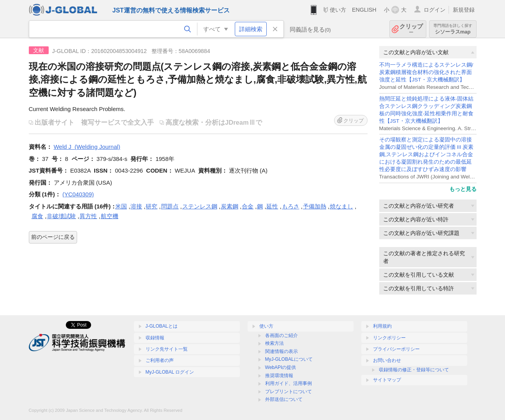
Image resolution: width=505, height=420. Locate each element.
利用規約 (382, 326)
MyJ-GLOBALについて (289, 359)
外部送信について (284, 399)
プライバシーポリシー (396, 349)
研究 (151, 206)
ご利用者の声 (160, 360)
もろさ (291, 206)
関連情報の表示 (282, 351)
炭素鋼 (230, 206)
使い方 (338, 10)
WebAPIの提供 (281, 367)
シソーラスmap (453, 29)
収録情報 (155, 338)
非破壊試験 (61, 216)
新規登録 (464, 10)
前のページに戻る (53, 237)
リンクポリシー (389, 338)
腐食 (37, 216)
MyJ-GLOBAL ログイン (170, 372)
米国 (121, 206)
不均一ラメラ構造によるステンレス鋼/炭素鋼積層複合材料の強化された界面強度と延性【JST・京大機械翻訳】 (426, 72)
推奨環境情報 (279, 376)
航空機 (110, 216)
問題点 (170, 206)
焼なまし (341, 206)
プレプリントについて (289, 392)
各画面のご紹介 (282, 335)
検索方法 (274, 343)
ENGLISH (364, 10)
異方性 (88, 216)
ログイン (435, 10)
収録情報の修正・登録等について (414, 370)
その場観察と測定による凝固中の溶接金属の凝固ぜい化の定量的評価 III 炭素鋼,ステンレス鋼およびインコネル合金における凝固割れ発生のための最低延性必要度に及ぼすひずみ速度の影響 (427, 154)
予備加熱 (315, 206)
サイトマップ (387, 380)
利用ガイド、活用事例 (289, 383)
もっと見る (463, 189)
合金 (248, 206)
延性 (272, 206)
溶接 (136, 206)
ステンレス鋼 (200, 206)
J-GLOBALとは (162, 326)
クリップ (411, 29)
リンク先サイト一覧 (167, 349)
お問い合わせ (387, 360)
